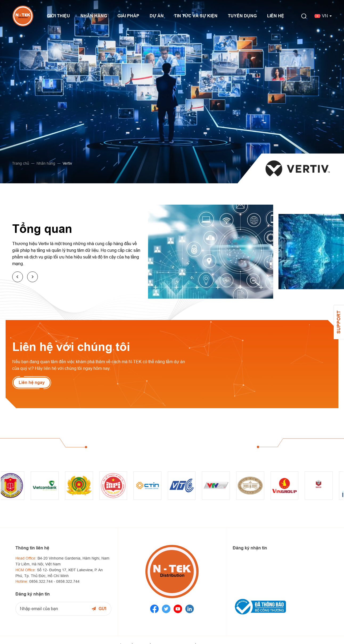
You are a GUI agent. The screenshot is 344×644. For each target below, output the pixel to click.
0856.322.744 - (43, 581)
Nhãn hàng (44, 163)
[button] (18, 277)
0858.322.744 (68, 581)
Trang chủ (19, 163)
